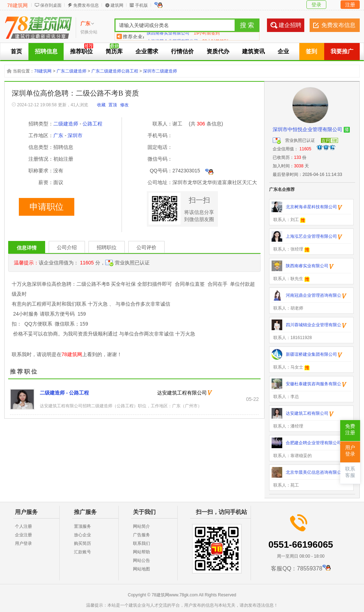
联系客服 (350, 472)
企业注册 (23, 535)
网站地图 (141, 569)
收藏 (101, 105)
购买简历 (82, 543)
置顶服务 (82, 526)
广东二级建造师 (71, 71)
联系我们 (141, 543)
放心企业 (82, 535)
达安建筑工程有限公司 (182, 393)
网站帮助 (141, 552)
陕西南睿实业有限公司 (168, 36)
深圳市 (75, 135)
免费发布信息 (86, 5)
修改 (124, 105)
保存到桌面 (51, 5)
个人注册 (23, 526)
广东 (58, 135)
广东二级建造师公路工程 (115, 71)
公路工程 (92, 124)
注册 (350, 5)
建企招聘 (290, 25)
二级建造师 (66, 124)
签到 (311, 51)
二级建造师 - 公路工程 (64, 393)
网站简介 (141, 526)
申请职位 (47, 207)
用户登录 (23, 543)
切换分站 (89, 32)
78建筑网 (17, 5)
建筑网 (117, 5)
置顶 (113, 105)
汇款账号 (82, 552)
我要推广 (342, 51)
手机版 (141, 5)
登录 (316, 5)
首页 (16, 51)
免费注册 (350, 430)
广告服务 (141, 535)
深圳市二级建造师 (160, 71)
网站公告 (141, 560)
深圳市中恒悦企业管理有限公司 (307, 129)
